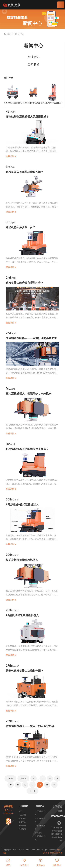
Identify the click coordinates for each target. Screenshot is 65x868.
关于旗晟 (22, 826)
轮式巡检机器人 (40, 813)
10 (11, 785)
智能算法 (38, 833)
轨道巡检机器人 (40, 820)
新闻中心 (22, 822)
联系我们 (22, 829)
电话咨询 (41, 863)
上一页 (23, 778)
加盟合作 (24, 863)
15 (47, 785)
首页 (20, 811)
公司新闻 (34, 65)
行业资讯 (34, 57)
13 (32, 785)
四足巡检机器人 (40, 838)
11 (18, 785)
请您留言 (57, 863)
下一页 (32, 791)
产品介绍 (22, 815)
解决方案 (22, 819)
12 (25, 785)
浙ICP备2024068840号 (53, 853)
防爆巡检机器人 (40, 827)
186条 (10, 778)
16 (54, 785)
